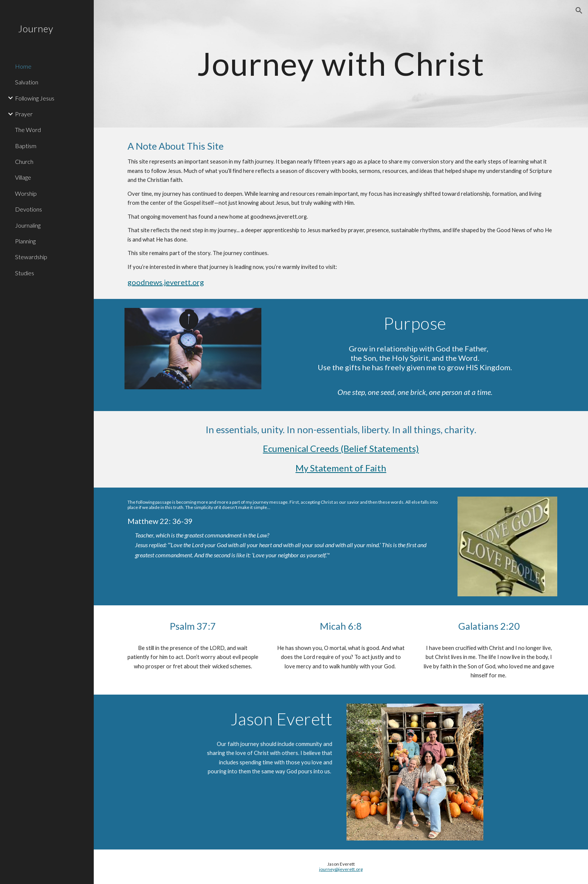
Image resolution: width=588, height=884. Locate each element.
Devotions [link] (28, 209)
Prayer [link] (24, 114)
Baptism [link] (26, 146)
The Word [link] (28, 130)
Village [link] (23, 177)
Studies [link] (25, 273)
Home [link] (23, 66)
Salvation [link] (27, 82)
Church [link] (24, 161)
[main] (341, 64)
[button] (579, 11)
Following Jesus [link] (35, 98)
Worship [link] (26, 193)
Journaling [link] (28, 225)
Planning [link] (25, 241)
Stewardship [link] (31, 257)
